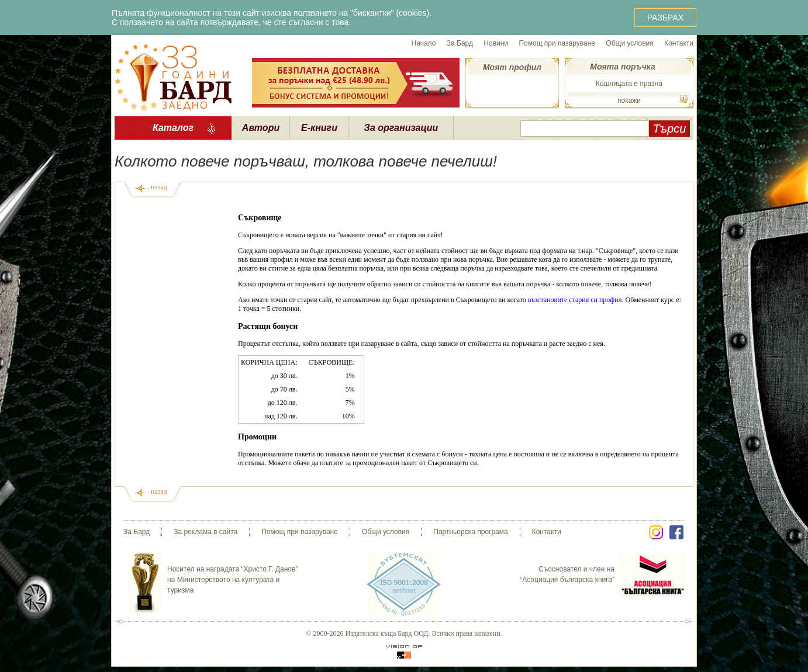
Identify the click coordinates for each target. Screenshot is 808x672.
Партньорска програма (470, 532)
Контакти (679, 43)
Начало (424, 43)
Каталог (173, 128)
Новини (496, 43)
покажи (629, 101)
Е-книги (319, 128)
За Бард (460, 43)
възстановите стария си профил (575, 300)
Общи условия (629, 43)
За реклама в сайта (206, 532)
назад (159, 187)
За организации (401, 128)
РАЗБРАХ (665, 18)
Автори (261, 128)
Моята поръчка (622, 67)
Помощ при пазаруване (557, 43)
